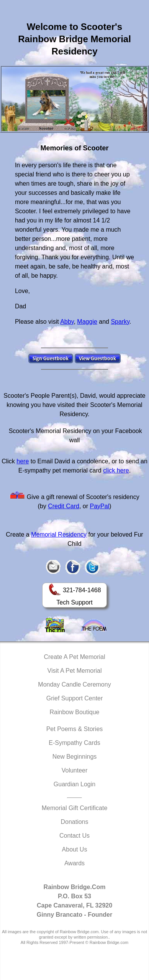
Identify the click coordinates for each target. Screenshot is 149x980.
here (23, 461)
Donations (74, 822)
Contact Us (74, 836)
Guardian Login (74, 784)
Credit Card (64, 506)
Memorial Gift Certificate (75, 808)
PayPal (100, 506)
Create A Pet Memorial (74, 657)
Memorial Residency (59, 534)
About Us (75, 849)
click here (116, 470)
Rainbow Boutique (75, 712)
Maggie (87, 322)
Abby (67, 322)
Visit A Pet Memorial (75, 671)
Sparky (120, 322)
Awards (74, 863)
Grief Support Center (75, 698)
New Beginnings (75, 757)
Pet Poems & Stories (75, 729)
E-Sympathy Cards (74, 743)
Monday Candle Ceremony (74, 684)
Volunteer (75, 770)
